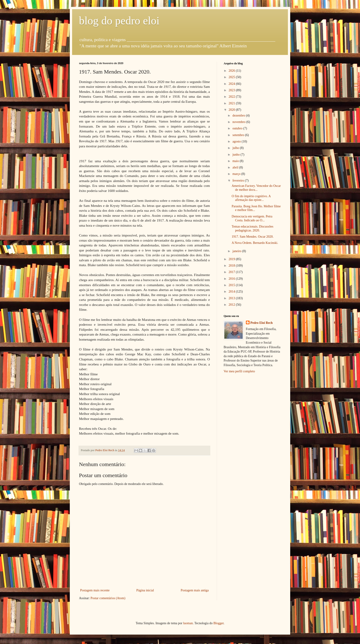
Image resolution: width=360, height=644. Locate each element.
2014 (232, 292)
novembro (239, 122)
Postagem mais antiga (195, 590)
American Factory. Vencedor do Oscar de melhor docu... (256, 188)
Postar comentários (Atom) (108, 598)
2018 (232, 266)
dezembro (239, 115)
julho (236, 148)
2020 (232, 110)
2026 (232, 71)
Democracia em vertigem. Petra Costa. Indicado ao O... (252, 218)
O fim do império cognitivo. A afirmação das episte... (251, 198)
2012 (232, 305)
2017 (232, 272)
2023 (232, 90)
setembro (239, 135)
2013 (232, 298)
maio (236, 161)
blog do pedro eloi (119, 21)
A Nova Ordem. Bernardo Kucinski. (255, 243)
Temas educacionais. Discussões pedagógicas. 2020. (252, 228)
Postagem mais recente (95, 590)
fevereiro (239, 181)
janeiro (237, 251)
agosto (237, 141)
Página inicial (145, 590)
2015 (232, 285)
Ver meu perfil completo (239, 371)
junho (236, 155)
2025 (232, 77)
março (237, 174)
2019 (232, 259)
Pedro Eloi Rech (262, 323)
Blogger (218, 623)
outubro (238, 128)
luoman (188, 623)
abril (236, 167)
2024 (232, 84)
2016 (232, 279)
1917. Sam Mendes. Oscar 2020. (253, 237)
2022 (232, 97)
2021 (232, 103)
